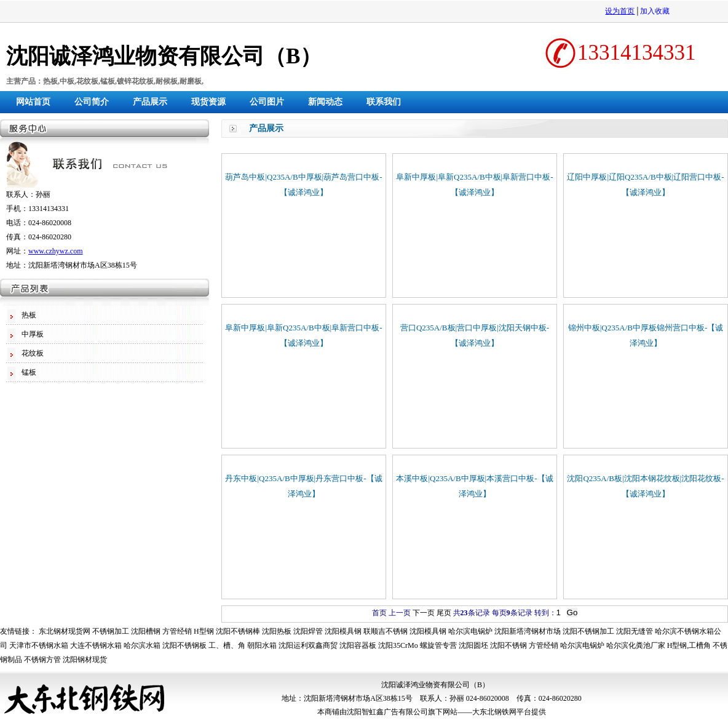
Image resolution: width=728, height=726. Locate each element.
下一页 (424, 613)
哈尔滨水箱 (142, 645)
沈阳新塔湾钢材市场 (528, 631)
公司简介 (92, 102)
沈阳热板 (277, 631)
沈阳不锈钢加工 (588, 631)
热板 (29, 315)
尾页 (444, 613)
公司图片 (267, 102)
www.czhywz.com (56, 251)
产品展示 (150, 102)
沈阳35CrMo (398, 645)
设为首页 (620, 11)
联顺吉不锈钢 (386, 631)
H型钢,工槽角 (689, 645)
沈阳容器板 (358, 645)
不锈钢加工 (111, 631)
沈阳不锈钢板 (184, 645)
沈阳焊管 (308, 631)
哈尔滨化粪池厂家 (636, 645)
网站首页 (33, 102)
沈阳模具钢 (343, 631)
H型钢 (204, 631)
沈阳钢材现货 (85, 660)
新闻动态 (325, 102)
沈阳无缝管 (635, 631)
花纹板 (33, 353)
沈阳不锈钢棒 (238, 631)
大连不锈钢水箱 (96, 645)
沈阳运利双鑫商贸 (308, 645)
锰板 (29, 372)
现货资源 (208, 102)
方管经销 (177, 631)
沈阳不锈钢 (508, 645)
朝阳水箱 (262, 645)
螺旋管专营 (438, 645)
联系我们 (384, 102)
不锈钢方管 (42, 660)
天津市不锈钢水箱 (39, 645)
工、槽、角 (227, 645)
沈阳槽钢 (146, 631)
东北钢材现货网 (65, 631)
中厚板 (33, 334)
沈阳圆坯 (473, 645)
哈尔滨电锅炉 (470, 631)
